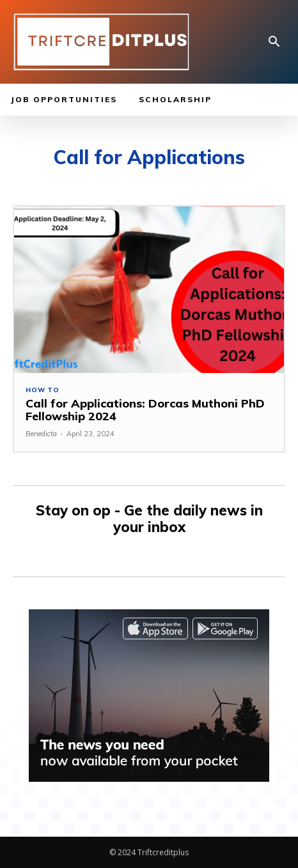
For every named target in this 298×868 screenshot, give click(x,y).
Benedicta (41, 434)
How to (43, 390)
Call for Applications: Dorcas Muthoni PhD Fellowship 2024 (145, 410)
